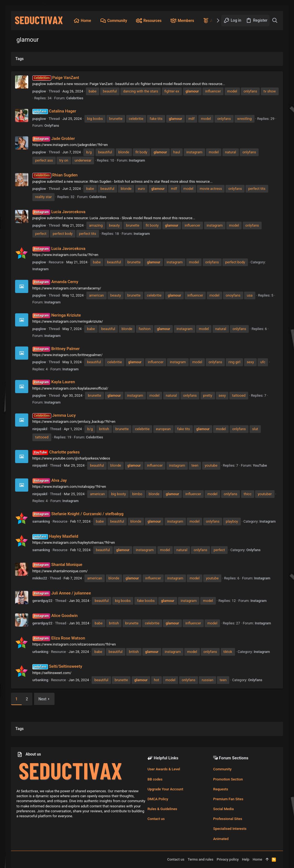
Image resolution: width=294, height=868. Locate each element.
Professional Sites (228, 819)
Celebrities (75, 98)
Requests (220, 789)
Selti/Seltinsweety (57, 666)
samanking (41, 521)
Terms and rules (200, 859)
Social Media (223, 809)
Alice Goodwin (55, 616)
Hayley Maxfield (55, 536)
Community (222, 769)
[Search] (275, 20)
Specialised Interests (230, 829)
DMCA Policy (158, 799)
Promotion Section (228, 779)
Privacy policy (228, 859)
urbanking (40, 652)
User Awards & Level (164, 769)
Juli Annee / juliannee (62, 593)
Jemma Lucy (54, 415)
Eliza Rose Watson (59, 638)
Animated (221, 839)
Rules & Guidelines (162, 809)
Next (42, 699)
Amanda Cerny (55, 282)
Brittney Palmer (56, 349)
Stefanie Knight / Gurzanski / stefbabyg (78, 514)
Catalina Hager (54, 111)
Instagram (137, 160)
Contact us (156, 819)
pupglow (39, 91)
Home (257, 859)
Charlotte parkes (56, 452)
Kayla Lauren (54, 382)
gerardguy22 (42, 601)
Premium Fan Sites (228, 799)
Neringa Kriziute (57, 315)
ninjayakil (40, 429)
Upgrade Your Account (165, 789)
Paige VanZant (56, 78)
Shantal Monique (57, 565)
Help (246, 859)
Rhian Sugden (55, 175)
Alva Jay (50, 480)
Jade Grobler (54, 139)
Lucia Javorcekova (59, 212)
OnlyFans (52, 126)
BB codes (155, 779)
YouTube (260, 465)
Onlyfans (253, 550)
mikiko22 (40, 578)
